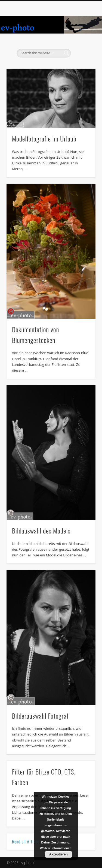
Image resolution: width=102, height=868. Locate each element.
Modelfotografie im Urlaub (44, 138)
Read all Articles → (29, 842)
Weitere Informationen (56, 848)
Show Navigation (82, 49)
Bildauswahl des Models (41, 531)
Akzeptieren (58, 854)
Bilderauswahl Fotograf (40, 716)
